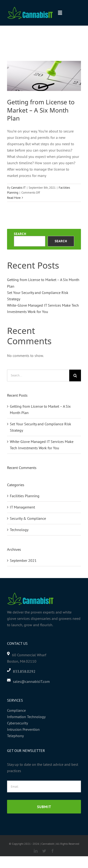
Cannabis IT (18, 188)
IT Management (22, 507)
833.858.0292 (24, 671)
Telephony (15, 736)
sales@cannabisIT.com (31, 681)
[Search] (75, 375)
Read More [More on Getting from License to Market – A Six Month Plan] (14, 198)
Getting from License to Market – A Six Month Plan (41, 110)
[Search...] (38, 375)
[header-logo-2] (30, 8)
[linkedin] (36, 851)
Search (20, 234)
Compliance (16, 710)
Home (11, 41)
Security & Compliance (28, 518)
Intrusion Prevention (23, 729)
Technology (19, 530)
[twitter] (44, 851)
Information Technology (26, 717)
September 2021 (23, 560)
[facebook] (53, 851)
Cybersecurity (17, 723)
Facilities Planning (25, 496)
